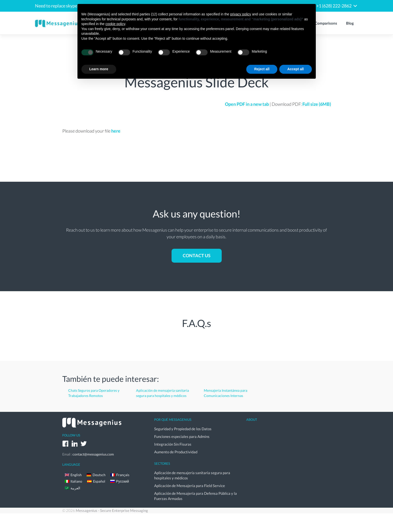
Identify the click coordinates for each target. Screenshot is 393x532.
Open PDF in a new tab (247, 104)
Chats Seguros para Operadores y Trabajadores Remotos (94, 393)
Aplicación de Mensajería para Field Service (190, 486)
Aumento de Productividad (176, 452)
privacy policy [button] (241, 14)
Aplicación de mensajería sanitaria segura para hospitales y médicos (162, 393)
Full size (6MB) (317, 104)
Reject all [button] (262, 69)
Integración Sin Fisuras (173, 444)
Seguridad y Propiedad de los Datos (183, 429)
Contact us (197, 255)
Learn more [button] (99, 69)
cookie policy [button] (115, 24)
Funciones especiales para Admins (182, 436)
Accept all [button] (295, 69)
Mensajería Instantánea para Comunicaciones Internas (226, 393)
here (116, 131)
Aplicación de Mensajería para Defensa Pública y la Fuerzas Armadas (196, 496)
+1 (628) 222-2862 (334, 6)
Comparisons (326, 23)
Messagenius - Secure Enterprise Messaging (112, 510)
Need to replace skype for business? (69, 6)
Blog (350, 23)
